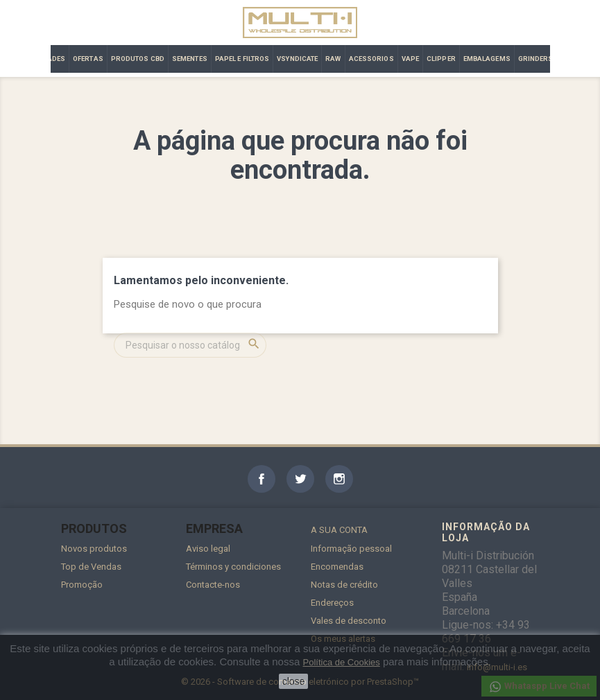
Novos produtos (94, 549)
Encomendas (337, 567)
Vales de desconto (349, 621)
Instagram (339, 479)
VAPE (410, 59)
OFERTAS (88, 59)
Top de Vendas (91, 567)
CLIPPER (441, 59)
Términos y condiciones (233, 567)
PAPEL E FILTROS (242, 59)
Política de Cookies (341, 662)
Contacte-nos (213, 585)
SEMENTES (190, 59)
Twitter (300, 479)
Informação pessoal (351, 549)
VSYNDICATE (297, 59)
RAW (333, 59)
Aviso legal (208, 549)
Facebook (262, 479)
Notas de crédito (344, 585)
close (294, 681)
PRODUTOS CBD (138, 59)
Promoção (82, 585)
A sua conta (339, 530)
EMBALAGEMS (487, 59)
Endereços (332, 603)
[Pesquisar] (190, 345)
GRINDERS (536, 59)
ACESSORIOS (371, 59)
